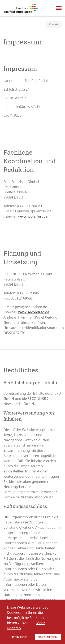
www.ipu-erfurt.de (33, 216)
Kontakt (54, 24)
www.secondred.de (34, 312)
